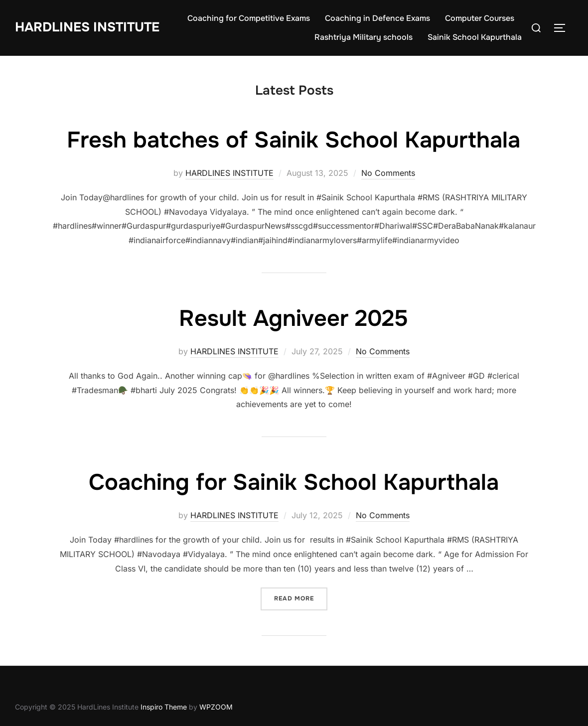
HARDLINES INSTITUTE (229, 173)
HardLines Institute (87, 27)
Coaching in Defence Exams (377, 18)
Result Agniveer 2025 (294, 318)
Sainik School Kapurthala (475, 37)
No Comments (388, 173)
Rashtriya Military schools (364, 37)
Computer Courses (480, 18)
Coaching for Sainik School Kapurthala (294, 482)
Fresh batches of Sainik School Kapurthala (294, 140)
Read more (301, 598)
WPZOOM (216, 707)
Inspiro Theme (164, 707)
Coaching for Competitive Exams (249, 18)
